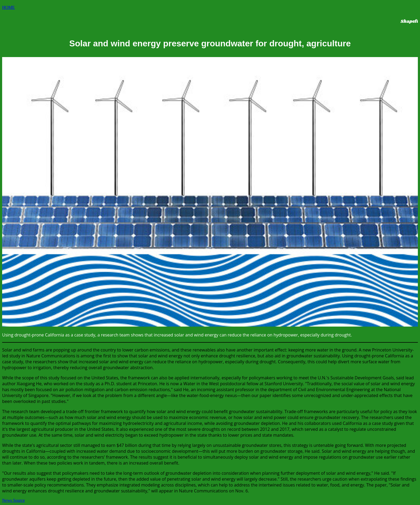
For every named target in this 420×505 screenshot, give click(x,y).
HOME (8, 7)
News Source (14, 500)
